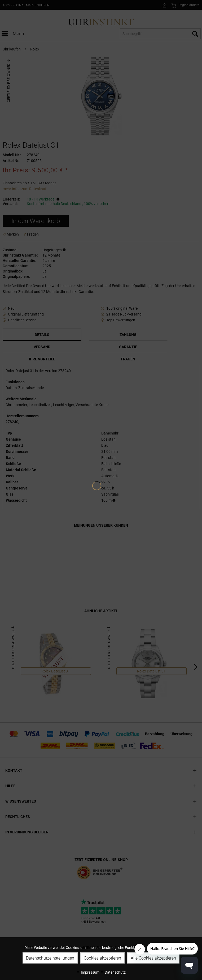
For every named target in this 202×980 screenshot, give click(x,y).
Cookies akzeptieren (102, 958)
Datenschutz (113, 972)
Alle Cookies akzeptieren (153, 958)
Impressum (88, 972)
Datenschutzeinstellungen (50, 958)
